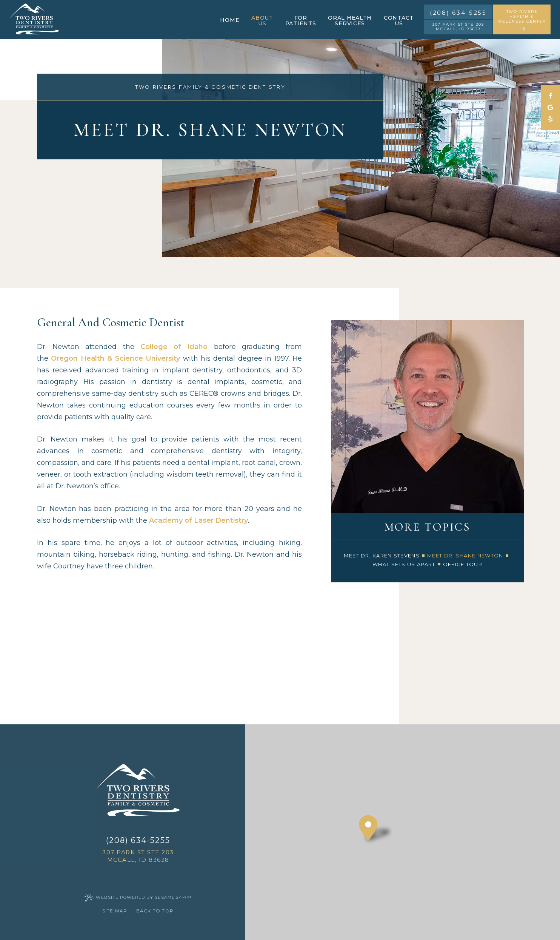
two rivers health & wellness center (522, 21)
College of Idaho (174, 347)
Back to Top (155, 911)
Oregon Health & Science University (115, 358)
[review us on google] (550, 108)
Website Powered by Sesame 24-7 (138, 898)
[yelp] (550, 119)
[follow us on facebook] (550, 96)
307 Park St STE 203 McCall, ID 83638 (458, 27)
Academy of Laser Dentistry (198, 520)
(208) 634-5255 (458, 13)
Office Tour (463, 564)
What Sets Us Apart (404, 564)
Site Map (115, 911)
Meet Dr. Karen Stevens (382, 556)
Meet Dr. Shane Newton (465, 556)
